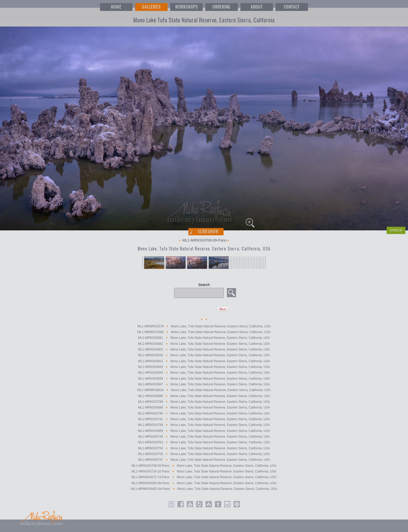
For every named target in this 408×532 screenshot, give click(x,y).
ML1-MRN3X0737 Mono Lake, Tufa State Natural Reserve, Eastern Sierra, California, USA (204, 460)
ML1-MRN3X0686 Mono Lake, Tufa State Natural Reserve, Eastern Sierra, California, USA (204, 431)
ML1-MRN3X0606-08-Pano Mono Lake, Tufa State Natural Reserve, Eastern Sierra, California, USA (204, 483)
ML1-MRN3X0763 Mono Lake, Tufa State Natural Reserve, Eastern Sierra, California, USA (204, 443)
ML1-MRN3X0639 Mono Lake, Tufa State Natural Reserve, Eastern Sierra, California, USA (204, 379)
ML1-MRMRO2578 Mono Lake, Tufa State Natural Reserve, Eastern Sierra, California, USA (204, 326)
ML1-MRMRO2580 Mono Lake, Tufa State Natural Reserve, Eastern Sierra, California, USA (204, 332)
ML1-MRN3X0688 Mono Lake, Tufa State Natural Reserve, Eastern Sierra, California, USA (204, 408)
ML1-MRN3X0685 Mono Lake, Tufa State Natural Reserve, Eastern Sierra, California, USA (204, 396)
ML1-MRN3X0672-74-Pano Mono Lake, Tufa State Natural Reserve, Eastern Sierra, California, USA (204, 477)
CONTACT (292, 7)
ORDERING (222, 7)
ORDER (396, 230)
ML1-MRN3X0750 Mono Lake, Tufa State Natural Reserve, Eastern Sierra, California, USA (204, 448)
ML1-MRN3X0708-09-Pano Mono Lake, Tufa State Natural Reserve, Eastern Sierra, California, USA (204, 466)
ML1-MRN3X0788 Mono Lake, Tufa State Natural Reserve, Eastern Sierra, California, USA (204, 402)
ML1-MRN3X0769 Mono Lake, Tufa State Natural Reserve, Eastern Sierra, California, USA (204, 425)
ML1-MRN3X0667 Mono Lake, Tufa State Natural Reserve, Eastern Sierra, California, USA (204, 384)
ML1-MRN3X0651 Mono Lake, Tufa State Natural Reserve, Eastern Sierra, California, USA (204, 361)
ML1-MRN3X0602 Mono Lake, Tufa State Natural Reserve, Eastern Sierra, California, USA (204, 349)
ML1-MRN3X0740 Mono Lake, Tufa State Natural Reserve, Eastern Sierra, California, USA (204, 413)
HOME (116, 7)
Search (204, 285)
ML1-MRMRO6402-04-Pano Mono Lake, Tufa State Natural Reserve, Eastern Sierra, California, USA (204, 489)
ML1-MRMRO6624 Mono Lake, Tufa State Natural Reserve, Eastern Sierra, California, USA (204, 390)
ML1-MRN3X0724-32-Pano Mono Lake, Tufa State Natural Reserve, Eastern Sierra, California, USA (204, 471)
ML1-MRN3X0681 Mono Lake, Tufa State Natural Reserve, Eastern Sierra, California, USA (204, 338)
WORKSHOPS (187, 7)
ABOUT (257, 7)
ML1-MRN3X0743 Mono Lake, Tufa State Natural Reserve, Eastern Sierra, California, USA (204, 437)
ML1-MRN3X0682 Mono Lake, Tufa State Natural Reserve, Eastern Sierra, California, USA (204, 344)
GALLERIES (151, 7)
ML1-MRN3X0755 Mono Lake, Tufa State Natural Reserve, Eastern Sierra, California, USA (204, 454)
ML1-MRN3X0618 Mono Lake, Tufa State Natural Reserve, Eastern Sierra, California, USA (204, 355)
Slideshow (208, 232)
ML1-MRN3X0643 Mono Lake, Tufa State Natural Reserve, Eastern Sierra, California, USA (204, 373)
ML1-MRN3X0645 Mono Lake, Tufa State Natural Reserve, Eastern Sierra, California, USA (204, 367)
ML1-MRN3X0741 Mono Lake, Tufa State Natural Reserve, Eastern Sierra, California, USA (204, 419)
